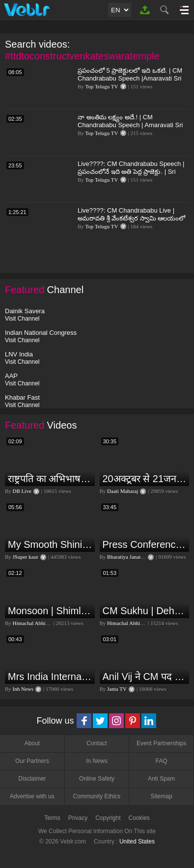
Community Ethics (97, 796)
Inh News (23, 689)
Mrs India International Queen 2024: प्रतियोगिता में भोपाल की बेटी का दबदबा (50, 677)
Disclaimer (32, 779)
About (32, 743)
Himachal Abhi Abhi (35, 623)
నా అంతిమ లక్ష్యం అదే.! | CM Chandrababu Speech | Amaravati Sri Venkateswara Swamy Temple (130, 125)
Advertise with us (32, 796)
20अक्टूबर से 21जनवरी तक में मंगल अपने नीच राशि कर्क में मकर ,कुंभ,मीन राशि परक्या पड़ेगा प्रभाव (145, 479)
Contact (97, 743)
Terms (52, 818)
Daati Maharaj (123, 491)
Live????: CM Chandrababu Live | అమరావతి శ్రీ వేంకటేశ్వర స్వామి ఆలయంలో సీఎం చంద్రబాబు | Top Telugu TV (131, 218)
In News (97, 761)
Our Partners (32, 761)
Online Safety (97, 779)
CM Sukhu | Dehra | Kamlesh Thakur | (145, 611)
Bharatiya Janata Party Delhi (138, 557)
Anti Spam (161, 779)
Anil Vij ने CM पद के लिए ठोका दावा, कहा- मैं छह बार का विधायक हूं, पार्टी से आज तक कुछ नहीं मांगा (145, 677)
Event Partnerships (161, 743)
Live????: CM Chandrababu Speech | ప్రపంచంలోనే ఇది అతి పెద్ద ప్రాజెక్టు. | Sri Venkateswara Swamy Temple (131, 172)
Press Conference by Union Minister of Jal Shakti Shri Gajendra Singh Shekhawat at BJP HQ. (145, 544)
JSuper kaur (26, 557)
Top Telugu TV (101, 86)
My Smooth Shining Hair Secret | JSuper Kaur (50, 544)
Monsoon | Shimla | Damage (50, 611)
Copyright (108, 818)
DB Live (22, 491)
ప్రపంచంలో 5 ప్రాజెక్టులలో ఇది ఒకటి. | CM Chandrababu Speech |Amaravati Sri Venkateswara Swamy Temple (130, 78)
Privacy (78, 818)
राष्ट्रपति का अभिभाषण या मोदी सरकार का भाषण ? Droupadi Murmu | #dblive (50, 479)
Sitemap (162, 796)
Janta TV (117, 689)
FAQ (162, 761)
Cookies (139, 818)
